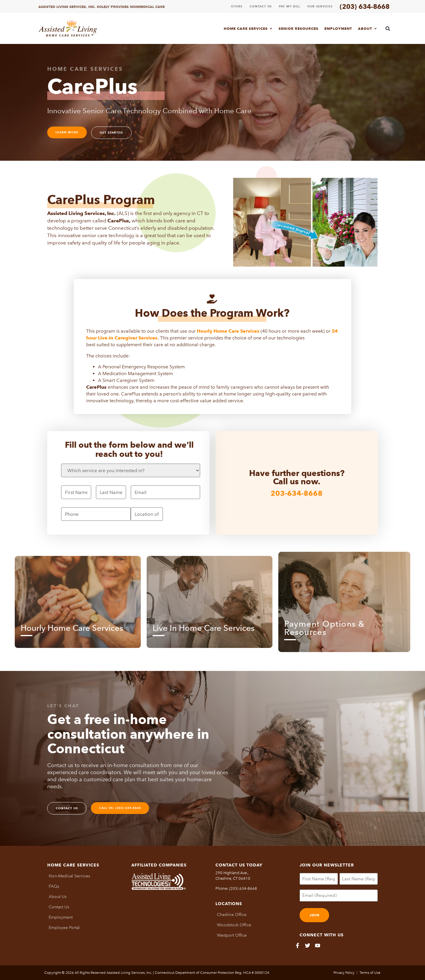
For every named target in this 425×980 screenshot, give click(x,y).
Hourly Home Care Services (72, 628)
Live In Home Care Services (203, 628)
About (368, 29)
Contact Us (261, 6)
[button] (388, 28)
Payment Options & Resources (325, 628)
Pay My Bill (290, 6)
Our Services (320, 6)
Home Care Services (248, 29)
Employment (338, 28)
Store (237, 6)
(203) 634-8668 (365, 6)
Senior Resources (299, 28)
